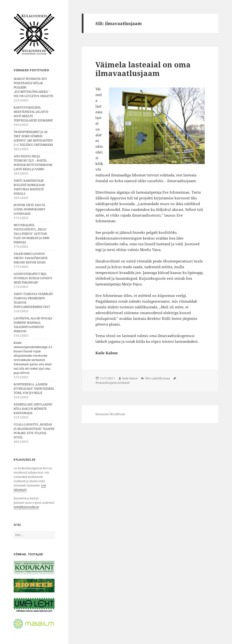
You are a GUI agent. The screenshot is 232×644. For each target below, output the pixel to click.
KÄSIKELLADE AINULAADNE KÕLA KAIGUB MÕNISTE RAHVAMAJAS (33, 409)
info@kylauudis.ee (26, 507)
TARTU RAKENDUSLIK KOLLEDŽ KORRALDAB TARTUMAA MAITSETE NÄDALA (29, 187)
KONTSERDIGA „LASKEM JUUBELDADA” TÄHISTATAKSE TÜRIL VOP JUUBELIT (34, 389)
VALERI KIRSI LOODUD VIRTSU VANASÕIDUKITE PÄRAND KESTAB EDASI (31, 258)
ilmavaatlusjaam (106, 383)
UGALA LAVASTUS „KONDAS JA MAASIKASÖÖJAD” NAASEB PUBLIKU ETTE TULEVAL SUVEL (34, 431)
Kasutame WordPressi (110, 414)
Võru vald (151, 378)
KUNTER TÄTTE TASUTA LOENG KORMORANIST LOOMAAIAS (29, 209)
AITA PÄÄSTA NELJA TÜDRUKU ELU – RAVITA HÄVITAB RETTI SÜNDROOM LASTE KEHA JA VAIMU (33, 163)
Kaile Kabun (130, 378)
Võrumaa (164, 378)
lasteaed (124, 383)
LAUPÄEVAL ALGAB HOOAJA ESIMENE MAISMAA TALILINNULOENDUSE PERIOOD (33, 325)
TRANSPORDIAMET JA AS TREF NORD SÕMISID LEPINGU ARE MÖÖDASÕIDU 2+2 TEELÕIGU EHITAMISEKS (33, 138)
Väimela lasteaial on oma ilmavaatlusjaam (143, 69)
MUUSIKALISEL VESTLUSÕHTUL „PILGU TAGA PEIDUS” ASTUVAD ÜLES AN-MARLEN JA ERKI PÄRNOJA (31, 234)
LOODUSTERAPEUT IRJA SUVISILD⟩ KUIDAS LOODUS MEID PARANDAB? (33, 278)
